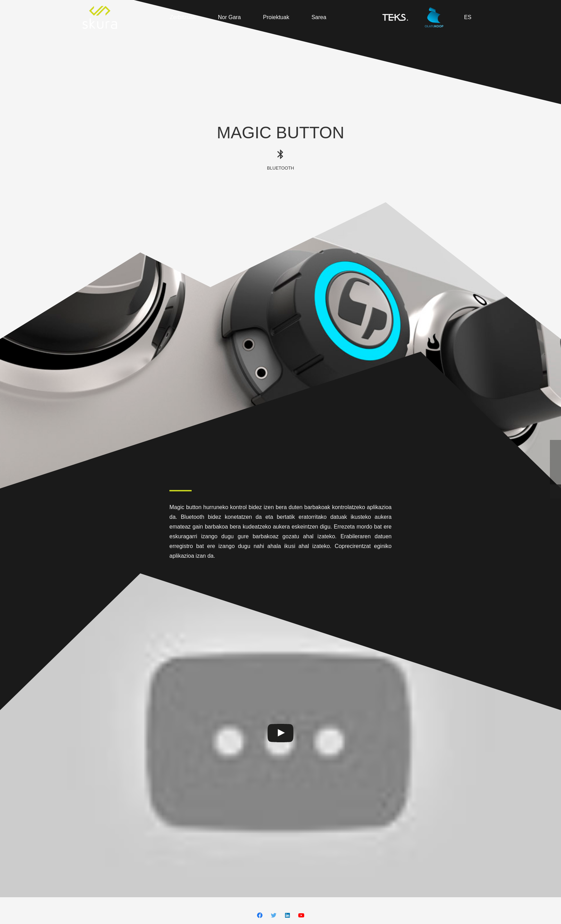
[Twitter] (274, 915)
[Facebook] (260, 915)
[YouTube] (301, 915)
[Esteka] (100, 17)
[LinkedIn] (287, 915)
